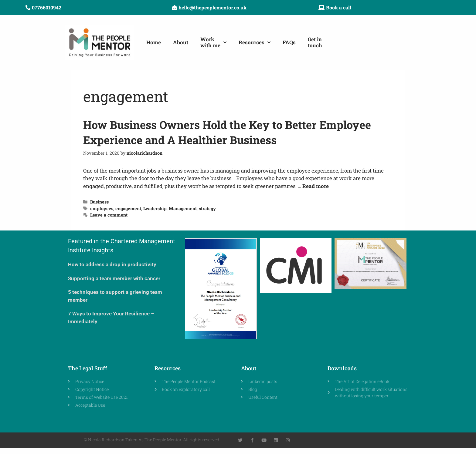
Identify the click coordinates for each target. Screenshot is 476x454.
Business (99, 202)
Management (183, 209)
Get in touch (315, 42)
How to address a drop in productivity (112, 264)
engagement (128, 209)
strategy (207, 209)
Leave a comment (109, 215)
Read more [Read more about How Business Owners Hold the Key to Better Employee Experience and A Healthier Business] (316, 186)
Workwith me (213, 42)
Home (154, 42)
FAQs (289, 42)
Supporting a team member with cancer (114, 278)
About (181, 42)
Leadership (155, 209)
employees (102, 209)
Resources (255, 42)
